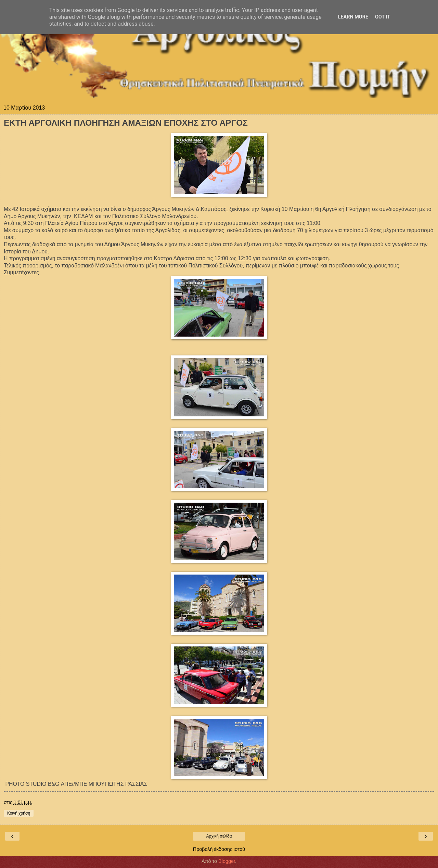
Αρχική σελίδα (219, 836)
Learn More (353, 17)
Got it (383, 17)
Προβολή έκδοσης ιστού (219, 849)
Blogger (227, 861)
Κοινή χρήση (19, 813)
